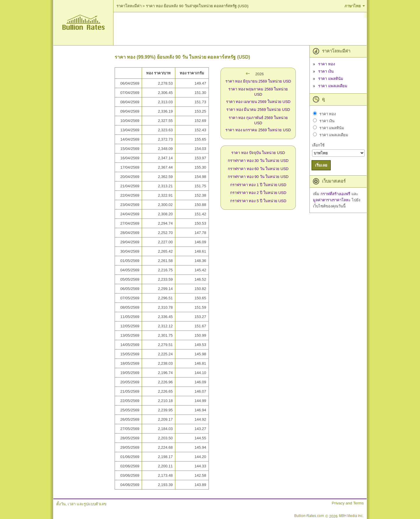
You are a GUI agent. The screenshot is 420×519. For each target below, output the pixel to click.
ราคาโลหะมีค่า (129, 6)
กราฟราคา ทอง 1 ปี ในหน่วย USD (258, 185)
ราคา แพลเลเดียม (333, 86)
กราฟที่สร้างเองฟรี (336, 194)
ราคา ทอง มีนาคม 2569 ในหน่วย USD (258, 110)
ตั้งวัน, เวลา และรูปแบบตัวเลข (81, 504)
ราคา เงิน (326, 71)
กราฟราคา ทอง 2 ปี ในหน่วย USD (258, 193)
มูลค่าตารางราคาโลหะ (332, 200)
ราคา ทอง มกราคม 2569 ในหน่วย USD (258, 130)
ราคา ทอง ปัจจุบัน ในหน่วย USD (258, 153)
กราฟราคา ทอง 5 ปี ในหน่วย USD (258, 201)
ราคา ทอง (327, 64)
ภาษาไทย (353, 6)
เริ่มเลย (321, 165)
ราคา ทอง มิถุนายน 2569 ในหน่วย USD (258, 81)
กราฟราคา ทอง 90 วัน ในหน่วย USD (258, 177)
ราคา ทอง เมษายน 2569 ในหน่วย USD (258, 102)
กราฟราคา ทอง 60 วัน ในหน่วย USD (258, 169)
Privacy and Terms (348, 503)
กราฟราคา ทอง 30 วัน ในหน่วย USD (258, 161)
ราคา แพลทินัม (331, 79)
